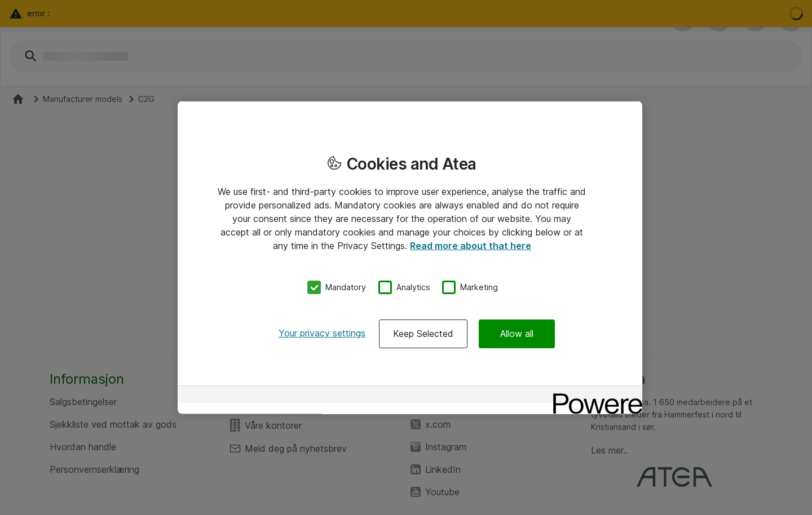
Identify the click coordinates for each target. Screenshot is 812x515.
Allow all (517, 333)
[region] (410, 258)
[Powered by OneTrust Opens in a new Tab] (594, 395)
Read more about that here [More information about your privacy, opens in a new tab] (471, 246)
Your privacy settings (322, 332)
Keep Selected (423, 333)
